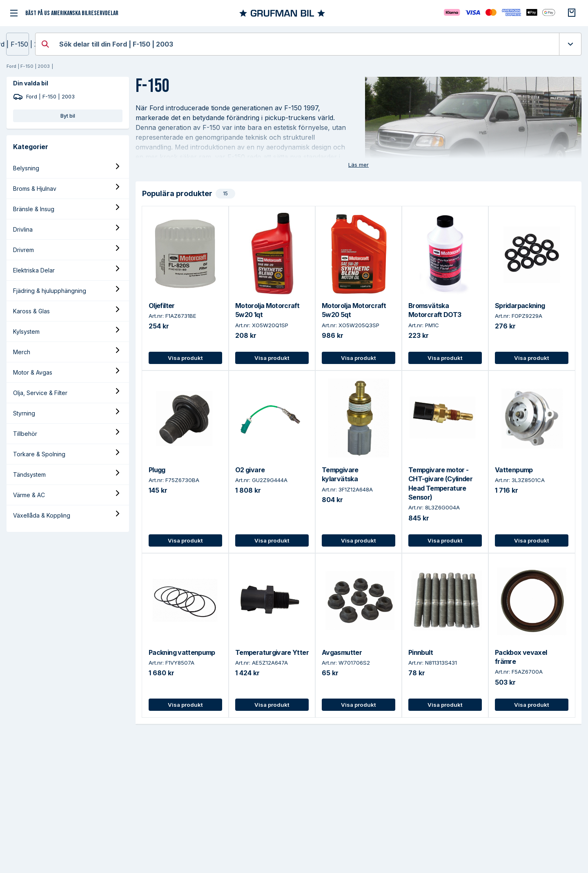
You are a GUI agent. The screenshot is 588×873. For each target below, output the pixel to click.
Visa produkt (185, 358)
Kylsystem (26, 332)
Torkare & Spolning (39, 454)
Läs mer (359, 165)
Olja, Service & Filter (40, 393)
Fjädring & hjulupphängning (50, 291)
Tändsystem (29, 474)
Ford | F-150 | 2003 (18, 44)
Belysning (26, 168)
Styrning (24, 413)
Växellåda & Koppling (42, 515)
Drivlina (23, 229)
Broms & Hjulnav (35, 189)
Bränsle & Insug (34, 209)
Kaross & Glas (31, 311)
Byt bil (68, 116)
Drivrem (23, 250)
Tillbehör (25, 434)
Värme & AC (29, 495)
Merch (22, 352)
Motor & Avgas (33, 372)
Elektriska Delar (34, 270)
